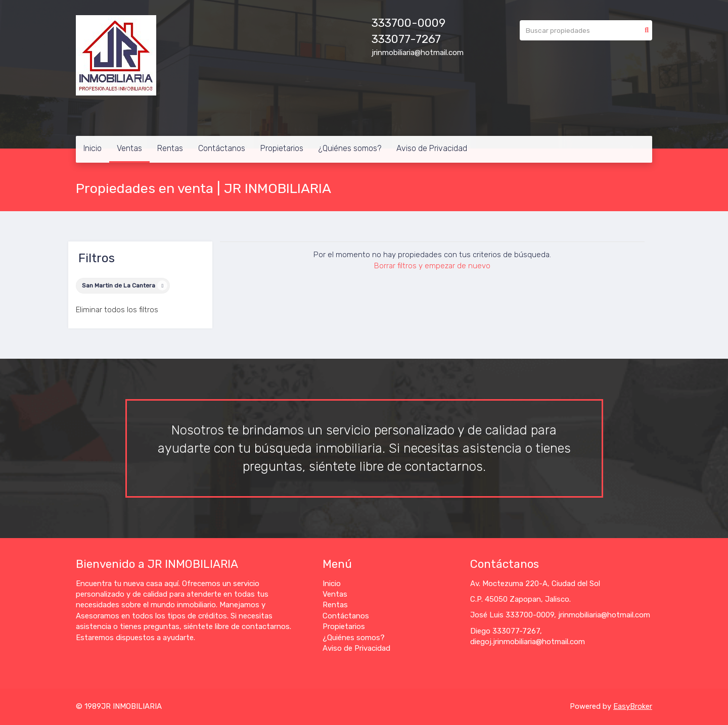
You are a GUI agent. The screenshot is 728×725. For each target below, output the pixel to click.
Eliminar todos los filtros (117, 310)
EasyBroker (633, 706)
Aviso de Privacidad (432, 148)
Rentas (170, 148)
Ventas (129, 148)
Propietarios (282, 148)
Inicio (93, 148)
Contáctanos (222, 148)
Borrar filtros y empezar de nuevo (432, 266)
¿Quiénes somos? (350, 148)
